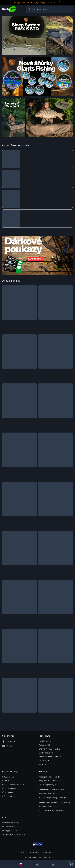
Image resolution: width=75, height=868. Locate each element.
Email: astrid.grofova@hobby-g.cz (53, 798)
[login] (54, 864)
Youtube (10, 746)
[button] (37, 159)
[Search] (49, 9)
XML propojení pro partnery (14, 834)
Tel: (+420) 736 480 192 (49, 781)
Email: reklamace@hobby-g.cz (52, 810)
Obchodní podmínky (11, 823)
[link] (38, 864)
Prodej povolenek (10, 831)
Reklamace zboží (9, 827)
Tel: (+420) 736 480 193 (49, 794)
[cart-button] (71, 864)
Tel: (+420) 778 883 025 (49, 806)
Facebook (11, 741)
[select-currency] (21, 864)
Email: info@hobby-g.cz (49, 785)
